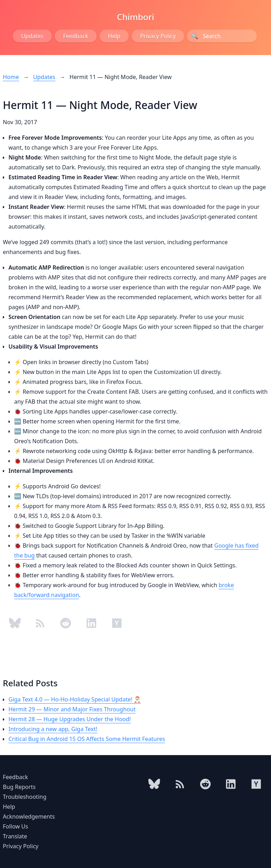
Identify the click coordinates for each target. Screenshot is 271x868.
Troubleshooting (25, 797)
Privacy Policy (158, 36)
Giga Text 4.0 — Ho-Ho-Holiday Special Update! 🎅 (75, 699)
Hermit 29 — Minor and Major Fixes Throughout (72, 709)
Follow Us (16, 826)
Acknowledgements (29, 816)
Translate (15, 836)
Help (114, 36)
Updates (32, 36)
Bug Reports (19, 787)
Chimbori (135, 17)
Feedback (76, 36)
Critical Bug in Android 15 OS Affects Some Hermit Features (87, 739)
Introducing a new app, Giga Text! (53, 729)
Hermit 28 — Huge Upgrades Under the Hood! (70, 719)
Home (11, 77)
